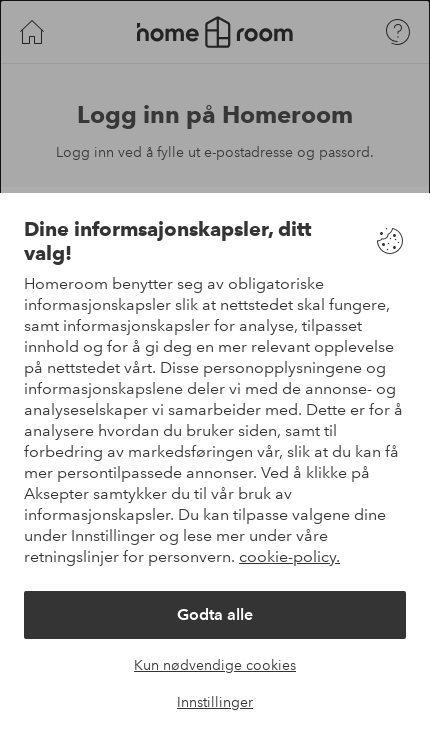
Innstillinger (215, 702)
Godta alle (215, 614)
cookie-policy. (289, 556)
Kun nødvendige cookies (215, 665)
